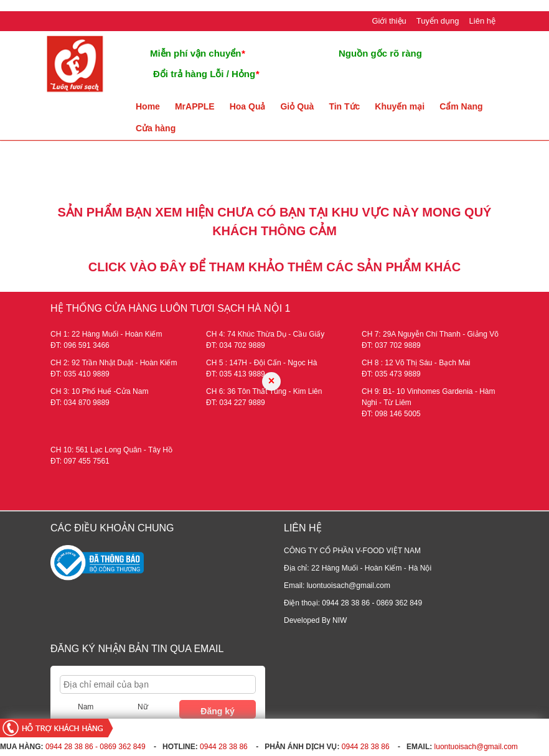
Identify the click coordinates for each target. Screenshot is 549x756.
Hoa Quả (248, 106)
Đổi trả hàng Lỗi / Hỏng (206, 74)
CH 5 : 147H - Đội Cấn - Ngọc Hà (261, 363)
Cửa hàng (156, 128)
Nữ (143, 707)
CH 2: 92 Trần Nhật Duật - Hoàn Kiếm (114, 363)
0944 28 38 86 (224, 747)
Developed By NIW (315, 620)
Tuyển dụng (438, 21)
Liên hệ (482, 21)
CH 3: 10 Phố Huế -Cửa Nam (99, 391)
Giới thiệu (389, 21)
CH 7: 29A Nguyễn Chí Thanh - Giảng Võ (430, 334)
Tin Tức (344, 106)
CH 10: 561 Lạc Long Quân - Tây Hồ (111, 450)
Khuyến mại (400, 106)
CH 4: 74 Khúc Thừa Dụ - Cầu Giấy (265, 334)
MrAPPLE (195, 106)
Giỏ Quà (297, 106)
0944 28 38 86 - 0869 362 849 (96, 747)
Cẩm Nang (461, 106)
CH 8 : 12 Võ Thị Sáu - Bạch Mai (416, 363)
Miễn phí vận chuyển (197, 53)
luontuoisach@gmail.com (476, 747)
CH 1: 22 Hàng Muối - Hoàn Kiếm (106, 334)
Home (148, 106)
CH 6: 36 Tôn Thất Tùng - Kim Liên (264, 391)
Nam (86, 707)
